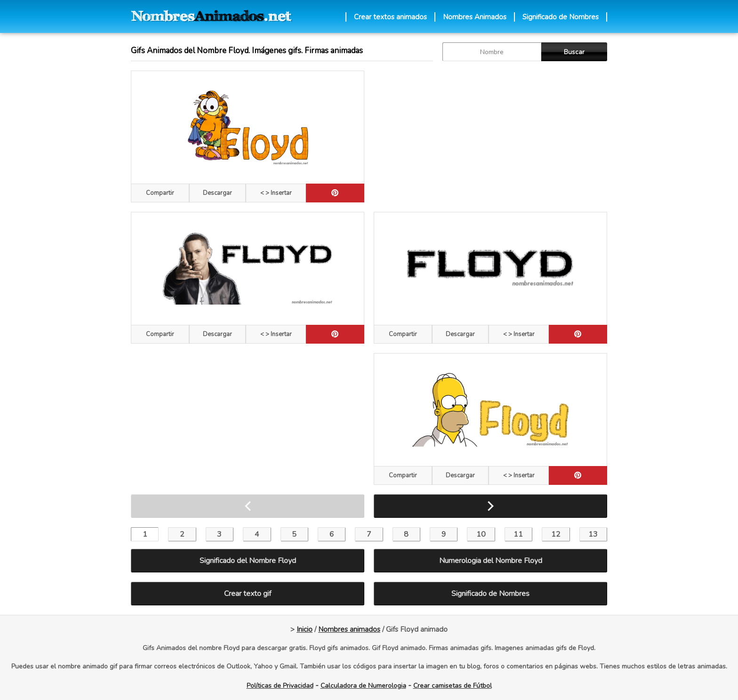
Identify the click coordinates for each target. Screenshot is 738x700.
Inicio (305, 629)
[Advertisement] (490, 137)
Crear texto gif (248, 594)
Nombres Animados (475, 17)
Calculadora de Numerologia (363, 686)
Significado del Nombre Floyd (248, 561)
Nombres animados (349, 629)
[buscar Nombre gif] (492, 52)
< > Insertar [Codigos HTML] (276, 193)
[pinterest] (335, 193)
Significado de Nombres (561, 17)
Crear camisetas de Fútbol (453, 686)
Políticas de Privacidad (280, 686)
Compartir (160, 193)
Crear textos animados (390, 17)
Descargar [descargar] (217, 193)
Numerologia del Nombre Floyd (491, 561)
